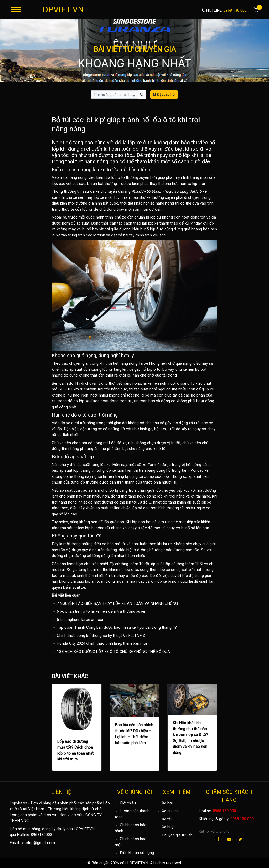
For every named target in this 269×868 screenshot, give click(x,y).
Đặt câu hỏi (164, 94)
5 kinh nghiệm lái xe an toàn (78, 620)
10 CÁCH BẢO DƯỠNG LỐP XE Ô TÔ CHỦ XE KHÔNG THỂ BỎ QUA (111, 652)
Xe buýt (166, 827)
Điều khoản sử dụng (134, 853)
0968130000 (42, 835)
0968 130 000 (224, 811)
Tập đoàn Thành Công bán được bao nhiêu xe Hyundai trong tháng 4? (114, 627)
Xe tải (164, 819)
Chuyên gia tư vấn (175, 835)
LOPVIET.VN (61, 9)
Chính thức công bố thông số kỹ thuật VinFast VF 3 (98, 636)
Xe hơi (165, 803)
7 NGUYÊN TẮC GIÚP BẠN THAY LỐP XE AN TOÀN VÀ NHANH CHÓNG (115, 603)
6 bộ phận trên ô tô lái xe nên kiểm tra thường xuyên (99, 611)
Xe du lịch (168, 811)
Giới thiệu (125, 803)
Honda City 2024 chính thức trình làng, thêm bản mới (99, 643)
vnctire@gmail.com (38, 843)
